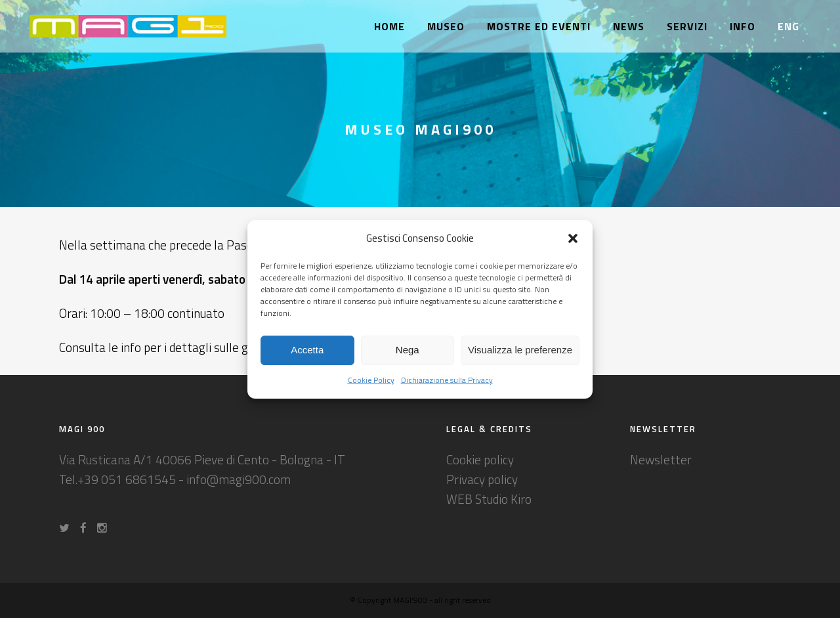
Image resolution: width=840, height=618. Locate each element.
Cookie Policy (371, 380)
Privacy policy (482, 479)
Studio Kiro (503, 499)
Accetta (307, 350)
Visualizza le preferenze (520, 350)
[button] (573, 238)
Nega (408, 350)
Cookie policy (480, 459)
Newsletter (661, 459)
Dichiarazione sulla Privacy (447, 380)
